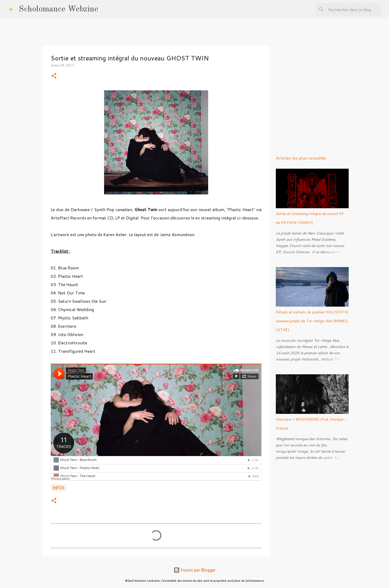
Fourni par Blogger (195, 570)
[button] (54, 76)
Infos (59, 488)
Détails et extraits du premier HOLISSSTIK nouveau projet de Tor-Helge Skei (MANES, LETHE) (312, 321)
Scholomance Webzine (58, 9)
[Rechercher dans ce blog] (354, 9)
